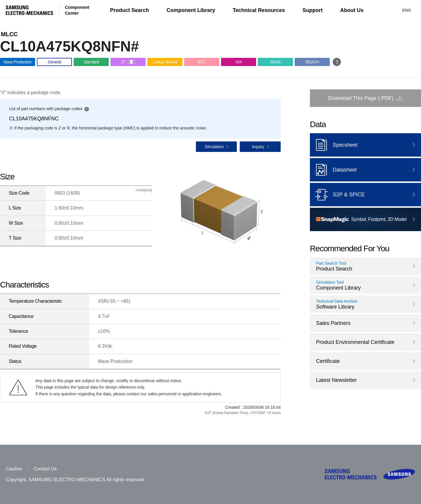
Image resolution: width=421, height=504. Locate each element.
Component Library (191, 10)
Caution (14, 469)
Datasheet (333, 170)
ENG (407, 10)
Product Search (130, 10)
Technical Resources (259, 10)
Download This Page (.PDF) (361, 98)
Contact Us (45, 469)
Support (312, 10)
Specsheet (334, 145)
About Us (352, 10)
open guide (337, 62)
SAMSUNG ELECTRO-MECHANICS (30, 10)
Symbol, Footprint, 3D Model (360, 220)
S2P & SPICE (337, 195)
